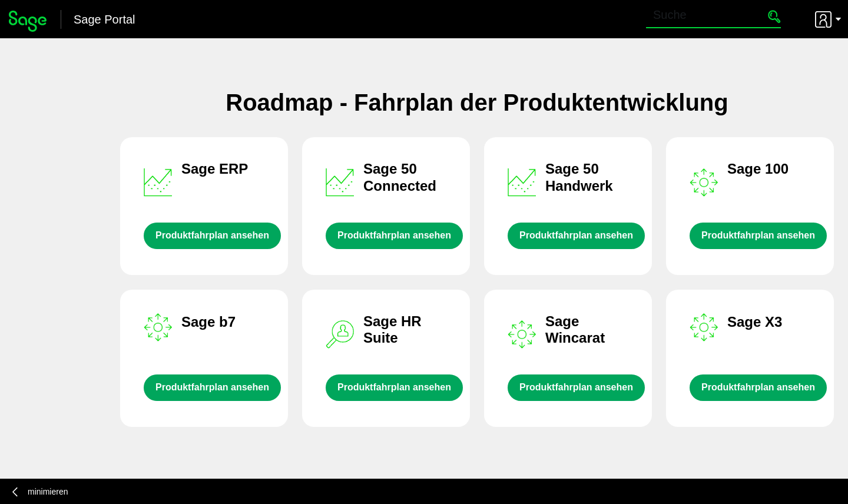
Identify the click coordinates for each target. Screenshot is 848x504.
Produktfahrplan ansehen (212, 235)
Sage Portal (105, 19)
